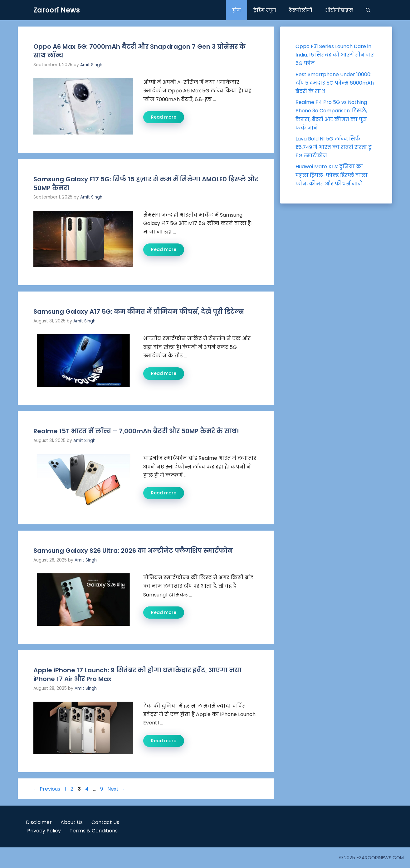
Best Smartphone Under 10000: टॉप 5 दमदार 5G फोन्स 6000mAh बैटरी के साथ (335, 83)
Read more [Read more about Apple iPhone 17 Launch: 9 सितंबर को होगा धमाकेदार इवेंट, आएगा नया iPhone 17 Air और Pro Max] (164, 741)
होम (237, 10)
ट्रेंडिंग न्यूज (265, 10)
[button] (368, 10)
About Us (72, 822)
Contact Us (105, 822)
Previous (47, 789)
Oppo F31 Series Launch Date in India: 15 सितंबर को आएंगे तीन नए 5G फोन (335, 55)
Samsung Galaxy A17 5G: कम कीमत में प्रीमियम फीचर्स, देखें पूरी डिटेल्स (139, 311)
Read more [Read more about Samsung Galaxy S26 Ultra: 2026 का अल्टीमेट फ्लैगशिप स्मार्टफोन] (164, 612)
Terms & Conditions (94, 831)
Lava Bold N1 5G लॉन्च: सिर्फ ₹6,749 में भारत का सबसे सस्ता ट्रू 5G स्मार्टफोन (334, 147)
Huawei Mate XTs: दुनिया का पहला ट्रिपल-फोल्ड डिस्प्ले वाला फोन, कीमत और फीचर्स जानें (332, 175)
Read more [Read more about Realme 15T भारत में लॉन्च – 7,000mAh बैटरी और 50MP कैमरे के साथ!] (164, 493)
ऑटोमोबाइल (339, 10)
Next (116, 789)
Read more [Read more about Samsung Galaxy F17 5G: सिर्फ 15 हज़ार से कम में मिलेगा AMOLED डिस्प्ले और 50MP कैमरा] (164, 249)
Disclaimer (39, 822)
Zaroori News (57, 10)
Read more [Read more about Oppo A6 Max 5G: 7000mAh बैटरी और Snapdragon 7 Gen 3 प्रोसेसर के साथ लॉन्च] (164, 117)
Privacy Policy (44, 831)
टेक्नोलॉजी (300, 10)
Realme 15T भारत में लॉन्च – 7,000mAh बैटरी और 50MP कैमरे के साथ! (136, 431)
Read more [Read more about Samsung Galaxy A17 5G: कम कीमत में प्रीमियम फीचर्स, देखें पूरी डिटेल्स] (164, 373)
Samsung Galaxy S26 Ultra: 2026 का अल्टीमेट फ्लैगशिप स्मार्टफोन (133, 551)
